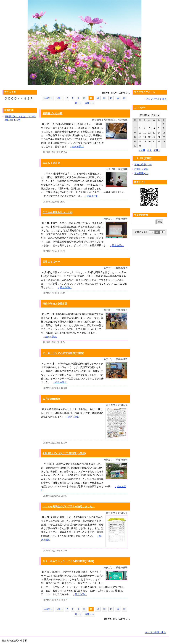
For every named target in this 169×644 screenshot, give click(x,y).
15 (118, 98)
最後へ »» (90, 103)
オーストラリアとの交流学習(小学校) (63, 353)
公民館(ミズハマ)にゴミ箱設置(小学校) (64, 453)
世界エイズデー (51, 262)
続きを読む (77, 147)
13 (104, 98)
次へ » (78, 103)
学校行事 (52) (141, 173)
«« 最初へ (48, 98)
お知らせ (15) (141, 169)
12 (98, 98)
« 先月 (142, 150)
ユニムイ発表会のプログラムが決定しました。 (69, 506)
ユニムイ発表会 (51, 163)
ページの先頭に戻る (155, 632)
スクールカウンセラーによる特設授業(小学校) (68, 561)
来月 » (157, 150)
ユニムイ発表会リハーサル (57, 212)
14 (111, 98)
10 (84, 98)
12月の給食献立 (51, 399)
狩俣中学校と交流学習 (55, 304)
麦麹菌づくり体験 (52, 113)
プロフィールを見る (156, 99)
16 (124, 98)
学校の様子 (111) (143, 165)
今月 (149, 150)
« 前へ (59, 98)
